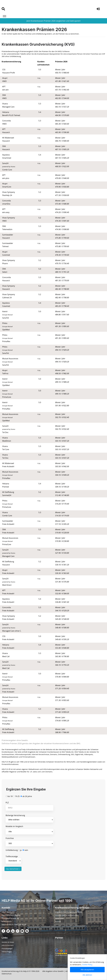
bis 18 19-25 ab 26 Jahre (19, 796)
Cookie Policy (87, 965)
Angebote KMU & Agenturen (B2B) (69, 912)
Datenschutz (7, 974)
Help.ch (26, 971)
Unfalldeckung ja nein (17, 850)
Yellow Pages (7, 952)
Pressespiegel (7, 948)
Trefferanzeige (13, 859)
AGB (67, 971)
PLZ (7, 803)
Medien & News (8, 942)
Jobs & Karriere (8, 945)
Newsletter (60, 918)
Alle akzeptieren (87, 970)
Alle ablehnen (87, 975)
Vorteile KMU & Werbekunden (67, 915)
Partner (58, 921)
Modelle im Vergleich (14, 826)
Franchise (10, 838)
